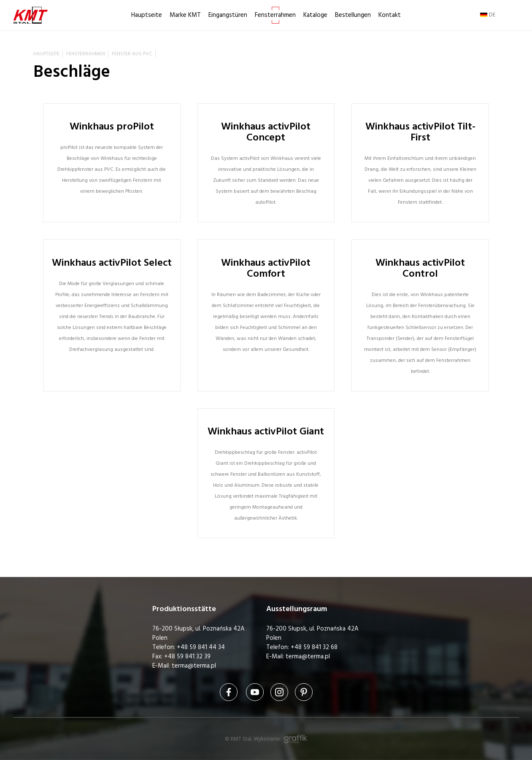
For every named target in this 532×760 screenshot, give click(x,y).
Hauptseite (147, 15)
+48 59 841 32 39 (187, 656)
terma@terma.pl (194, 666)
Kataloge (315, 15)
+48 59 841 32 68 (314, 647)
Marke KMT (185, 15)
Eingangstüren (228, 15)
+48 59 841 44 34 (201, 647)
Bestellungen (353, 15)
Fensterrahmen (275, 15)
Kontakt (390, 15)
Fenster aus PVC (132, 54)
